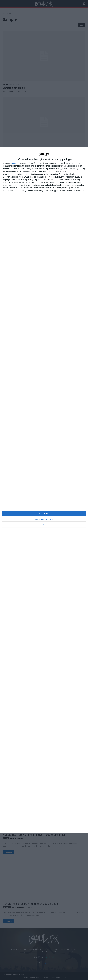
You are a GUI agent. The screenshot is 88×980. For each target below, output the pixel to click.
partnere (16, 163)
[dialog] (44, 490)
